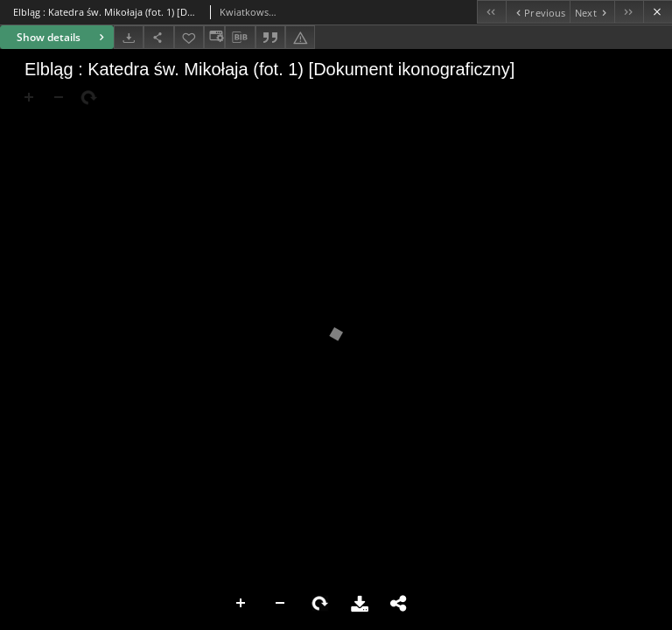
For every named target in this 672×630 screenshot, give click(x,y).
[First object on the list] (491, 12)
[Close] (658, 12)
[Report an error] (300, 37)
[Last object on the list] (629, 12)
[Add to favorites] (189, 37)
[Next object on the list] (592, 12)
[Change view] (214, 37)
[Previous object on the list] (538, 12)
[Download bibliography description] (240, 38)
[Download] (129, 37)
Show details (63, 37)
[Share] (158, 37)
